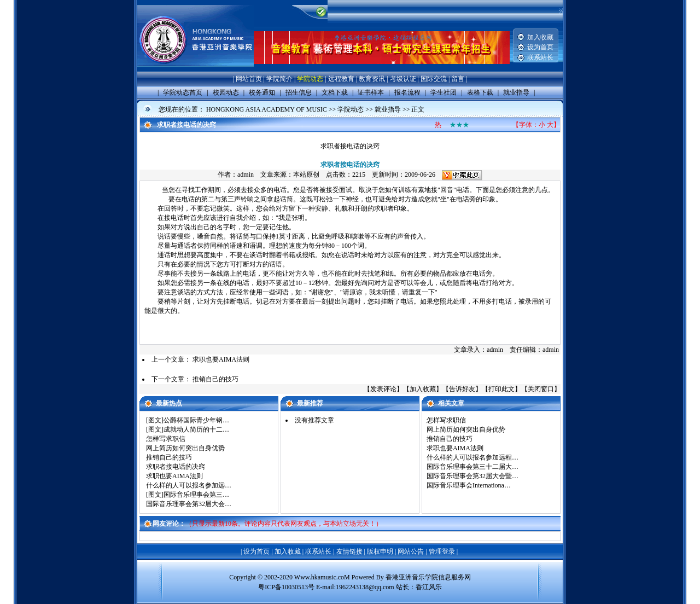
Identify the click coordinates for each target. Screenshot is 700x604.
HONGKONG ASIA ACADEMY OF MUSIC (267, 109)
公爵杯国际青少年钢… (196, 420)
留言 (458, 79)
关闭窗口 (541, 389)
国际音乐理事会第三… (196, 495)
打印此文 (501, 389)
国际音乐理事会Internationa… (469, 485)
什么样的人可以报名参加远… (189, 485)
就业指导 (388, 109)
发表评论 (383, 389)
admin (246, 175)
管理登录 (442, 551)
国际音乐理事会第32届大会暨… (472, 476)
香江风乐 (429, 587)
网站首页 (249, 79)
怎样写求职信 (166, 439)
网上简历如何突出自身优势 (185, 448)
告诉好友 (462, 389)
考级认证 (403, 79)
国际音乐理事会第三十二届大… (472, 467)
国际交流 (434, 79)
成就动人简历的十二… (196, 429)
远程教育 (341, 79)
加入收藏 (540, 37)
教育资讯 (372, 79)
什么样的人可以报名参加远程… (472, 457)
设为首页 (540, 47)
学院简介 (279, 79)
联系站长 (540, 57)
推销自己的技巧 (215, 379)
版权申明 (380, 551)
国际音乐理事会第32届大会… (189, 504)
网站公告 (411, 551)
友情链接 (349, 551)
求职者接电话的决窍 (176, 467)
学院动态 (310, 79)
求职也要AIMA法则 (221, 359)
